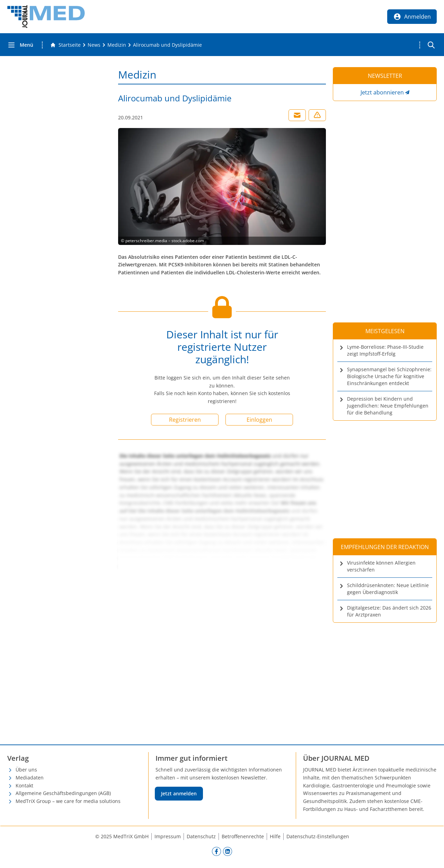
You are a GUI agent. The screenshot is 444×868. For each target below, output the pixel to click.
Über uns (26, 770)
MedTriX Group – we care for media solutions (68, 801)
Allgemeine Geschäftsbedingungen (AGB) (63, 793)
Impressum (168, 836)
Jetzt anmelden (179, 793)
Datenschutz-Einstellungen (318, 836)
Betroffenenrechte (243, 836)
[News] (94, 45)
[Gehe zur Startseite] (65, 45)
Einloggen (259, 420)
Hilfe (275, 836)
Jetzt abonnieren (382, 92)
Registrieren (185, 420)
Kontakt (24, 785)
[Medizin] (117, 45)
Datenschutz (201, 836)
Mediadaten (30, 778)
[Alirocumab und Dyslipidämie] (167, 45)
